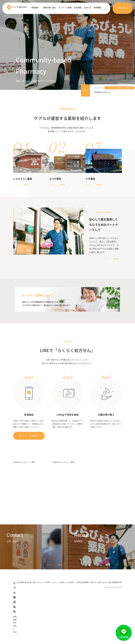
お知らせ (87, 8)
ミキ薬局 (90, 179)
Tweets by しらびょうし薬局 (24, 462)
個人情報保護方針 (115, 582)
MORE (26, 185)
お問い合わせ (123, 8)
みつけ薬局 (55, 179)
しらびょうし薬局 (23, 179)
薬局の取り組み (50, 8)
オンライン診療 (65, 8)
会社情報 (78, 8)
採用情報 (97, 8)
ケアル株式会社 (14, 597)
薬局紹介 (35, 8)
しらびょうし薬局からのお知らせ (119, 88)
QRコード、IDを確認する (29, 436)
